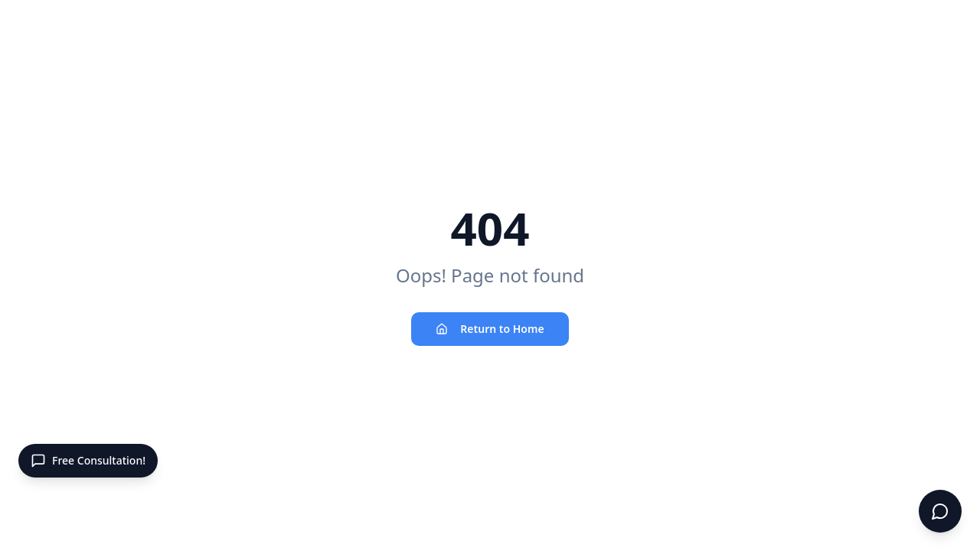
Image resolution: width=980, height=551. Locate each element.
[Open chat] (940, 511)
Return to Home (490, 329)
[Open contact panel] (88, 461)
